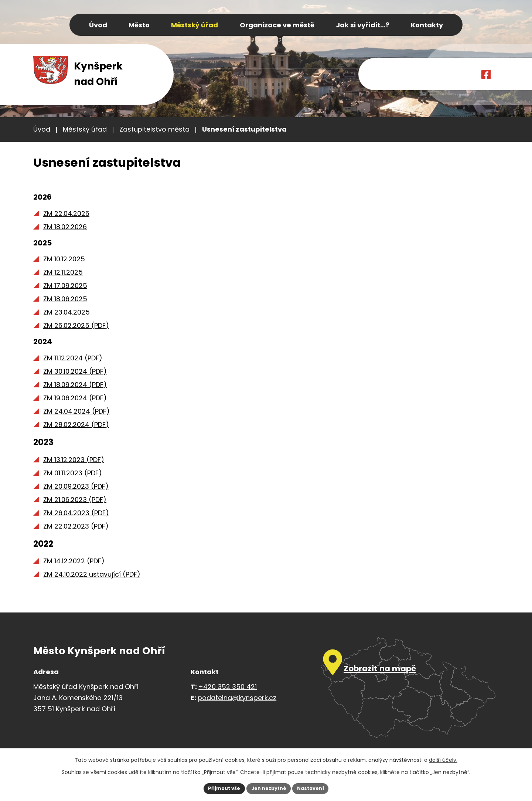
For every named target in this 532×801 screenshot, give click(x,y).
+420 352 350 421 (228, 687)
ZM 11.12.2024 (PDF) (73, 358)
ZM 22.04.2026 (66, 213)
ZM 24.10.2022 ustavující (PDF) (92, 574)
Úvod (42, 129)
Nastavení (315, 788)
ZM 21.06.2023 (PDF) (75, 500)
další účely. (443, 759)
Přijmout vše (220, 788)
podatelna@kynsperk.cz (237, 698)
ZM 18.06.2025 (65, 299)
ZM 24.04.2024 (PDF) (76, 411)
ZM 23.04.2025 (66, 312)
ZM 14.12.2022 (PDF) (74, 561)
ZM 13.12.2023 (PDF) (74, 460)
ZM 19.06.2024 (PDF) (75, 398)
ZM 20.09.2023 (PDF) (76, 486)
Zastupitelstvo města (154, 129)
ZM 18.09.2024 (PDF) (75, 385)
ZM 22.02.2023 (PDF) (76, 526)
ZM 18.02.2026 (65, 227)
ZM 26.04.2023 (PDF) (76, 513)
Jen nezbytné (269, 788)
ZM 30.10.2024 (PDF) (75, 371)
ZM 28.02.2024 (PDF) (76, 425)
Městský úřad (85, 129)
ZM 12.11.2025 (63, 272)
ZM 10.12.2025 (64, 259)
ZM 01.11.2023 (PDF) (73, 473)
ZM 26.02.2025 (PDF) (76, 325)
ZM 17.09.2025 (65, 286)
